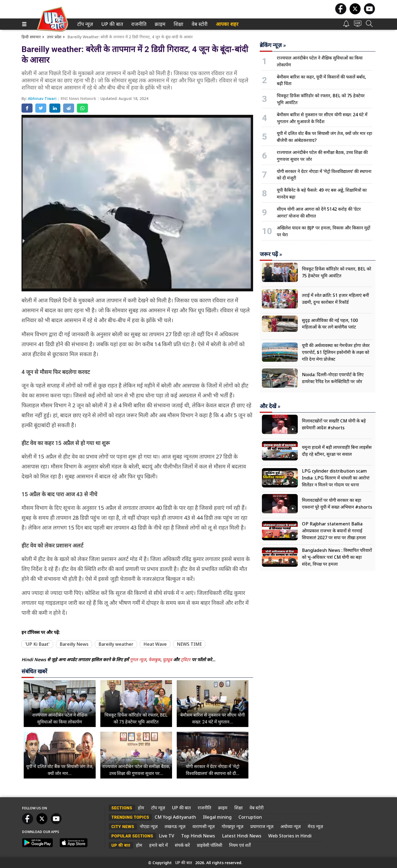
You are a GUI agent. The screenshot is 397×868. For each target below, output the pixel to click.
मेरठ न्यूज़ (315, 826)
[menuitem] (85, 24)
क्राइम (159, 24)
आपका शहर (227, 24)
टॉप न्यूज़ (84, 24)
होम (141, 808)
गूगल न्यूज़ (138, 660)
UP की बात (111, 24)
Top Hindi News (198, 836)
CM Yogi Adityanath (175, 817)
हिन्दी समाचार (31, 37)
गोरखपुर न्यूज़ (233, 826)
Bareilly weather (116, 644)
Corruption (250, 817)
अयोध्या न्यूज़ (291, 826)
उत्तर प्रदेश (54, 37)
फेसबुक (154, 660)
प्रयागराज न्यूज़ (262, 826)
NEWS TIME (189, 644)
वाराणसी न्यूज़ (204, 826)
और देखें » (270, 406)
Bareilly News (74, 644)
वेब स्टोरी (199, 24)
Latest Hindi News (242, 836)
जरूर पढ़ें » (271, 254)
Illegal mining (217, 817)
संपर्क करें (182, 845)
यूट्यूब (168, 660)
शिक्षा (178, 24)
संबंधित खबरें (34, 671)
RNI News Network (79, 98)
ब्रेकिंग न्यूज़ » (273, 45)
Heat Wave (155, 644)
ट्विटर (186, 660)
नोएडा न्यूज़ (149, 826)
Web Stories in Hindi (290, 836)
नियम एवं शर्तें (240, 845)
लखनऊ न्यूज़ (175, 826)
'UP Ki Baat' (37, 644)
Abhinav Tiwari (43, 98)
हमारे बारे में (159, 845)
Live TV (167, 836)
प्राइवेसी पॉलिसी (210, 845)
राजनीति (138, 24)
